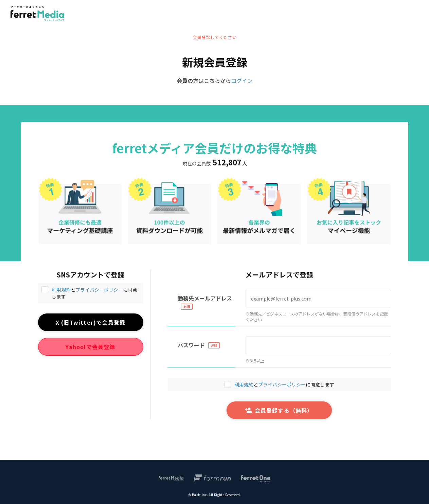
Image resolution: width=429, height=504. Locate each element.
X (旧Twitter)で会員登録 (91, 322)
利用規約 (61, 290)
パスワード (191, 345)
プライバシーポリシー (99, 290)
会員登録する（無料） (279, 410)
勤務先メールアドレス (205, 298)
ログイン (242, 80)
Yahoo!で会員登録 (90, 347)
